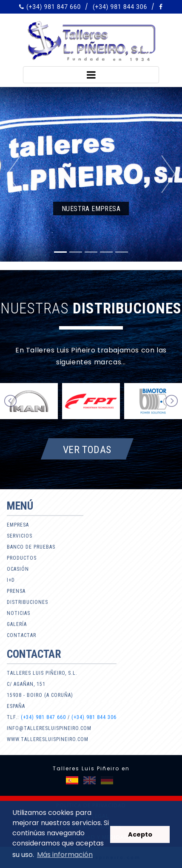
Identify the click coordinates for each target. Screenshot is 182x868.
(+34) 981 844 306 (120, 7)
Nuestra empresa (91, 209)
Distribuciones (27, 602)
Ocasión (18, 569)
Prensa (16, 591)
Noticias (18, 613)
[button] (14, 174)
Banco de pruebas (31, 547)
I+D (11, 580)
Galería (17, 624)
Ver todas (87, 449)
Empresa (18, 525)
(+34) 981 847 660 (54, 7)
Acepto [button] (140, 834)
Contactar (21, 635)
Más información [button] (65, 855)
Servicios (20, 536)
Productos (22, 558)
